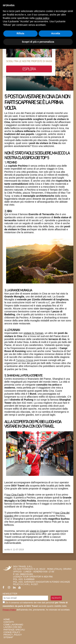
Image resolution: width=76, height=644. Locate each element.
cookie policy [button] (42, 18)
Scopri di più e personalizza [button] (38, 42)
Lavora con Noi (13, 627)
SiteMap (8, 637)
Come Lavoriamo (13, 625)
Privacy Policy (9, 610)
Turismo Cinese (25, 360)
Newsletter (10, 594)
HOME (7, 619)
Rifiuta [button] (20, 33)
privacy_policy (13, 635)
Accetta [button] (56, 33)
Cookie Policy (12, 632)
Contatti (9, 622)
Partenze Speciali (14, 630)
